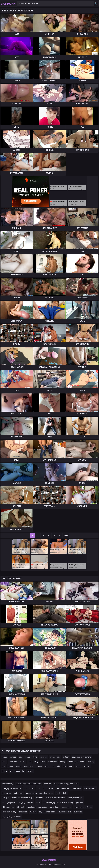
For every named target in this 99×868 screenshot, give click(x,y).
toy (4, 766)
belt (65, 793)
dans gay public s (9, 802)
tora (47, 766)
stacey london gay (75, 798)
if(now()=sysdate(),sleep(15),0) (66, 784)
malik (58, 793)
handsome (53, 762)
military (33, 812)
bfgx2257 (41, 788)
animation (13, 762)
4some (87, 766)
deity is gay (19, 793)
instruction (7, 793)
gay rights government (81, 757)
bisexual (21, 807)
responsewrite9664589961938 (69, 788)
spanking (90, 762)
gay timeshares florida (83, 807)
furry (36, 762)
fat (53, 766)
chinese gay (55, 757)
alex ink (51, 788)
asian (5, 757)
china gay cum (8, 807)
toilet (43, 762)
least (38, 802)
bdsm (23, 762)
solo (82, 762)
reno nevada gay (9, 812)
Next (66, 535)
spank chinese (90, 788)
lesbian (39, 766)
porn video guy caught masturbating (58, 802)
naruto (30, 771)
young (62, 762)
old (11, 771)
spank (27, 757)
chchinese (23, 812)
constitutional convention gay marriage (43, 807)
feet (30, 762)
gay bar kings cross (47, 812)
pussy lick (78, 812)
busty (5, 771)
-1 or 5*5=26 (29, 788)
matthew (40, 798)
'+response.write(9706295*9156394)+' (18, 798)
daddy (19, 766)
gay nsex (79, 802)
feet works (20, 771)
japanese (44, 757)
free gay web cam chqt (12, 788)
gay (20, 757)
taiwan (11, 766)
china (35, 757)
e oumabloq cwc (64, 812)
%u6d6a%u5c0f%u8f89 (55, 798)
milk (58, 766)
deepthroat (29, 766)
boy (65, 766)
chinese (13, 757)
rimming (47, 784)
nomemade (66, 807)
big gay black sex (26, 802)
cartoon (66, 757)
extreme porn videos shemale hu (40, 793)
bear (4, 762)
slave (71, 766)
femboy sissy (8, 784)
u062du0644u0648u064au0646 (28, 784)
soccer (79, 766)
